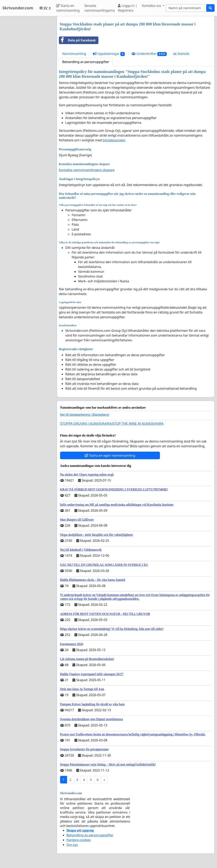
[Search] (186, 8)
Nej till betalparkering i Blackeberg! (85, 415)
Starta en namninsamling (68, 8)
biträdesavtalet (114, 140)
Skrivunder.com (18, 8)
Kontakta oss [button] (152, 6)
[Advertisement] (27, 76)
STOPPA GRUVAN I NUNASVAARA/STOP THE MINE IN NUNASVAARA (112, 424)
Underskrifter (149, 54)
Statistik (181, 54)
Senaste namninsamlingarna (100, 8)
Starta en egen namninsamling (110, 455)
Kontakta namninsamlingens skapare (87, 170)
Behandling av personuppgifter (86, 62)
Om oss (72, 845)
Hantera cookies (79, 840)
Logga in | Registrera (127, 8)
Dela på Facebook (77, 40)
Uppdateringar (109, 54)
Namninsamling (74, 54)
